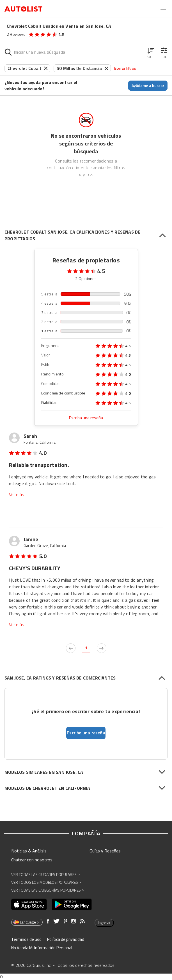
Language (27, 922)
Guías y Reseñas (105, 851)
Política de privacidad (66, 939)
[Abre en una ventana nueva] (29, 904)
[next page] (102, 648)
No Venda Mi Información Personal (42, 948)
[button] (151, 52)
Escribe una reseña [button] (86, 733)
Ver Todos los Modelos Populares (46, 882)
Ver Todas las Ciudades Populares (45, 874)
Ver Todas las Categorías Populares (48, 890)
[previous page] (71, 648)
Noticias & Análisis (29, 851)
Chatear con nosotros (32, 860)
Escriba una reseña (86, 418)
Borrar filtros (125, 68)
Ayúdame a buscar (148, 85)
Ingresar (104, 923)
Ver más (17, 494)
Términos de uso (26, 939)
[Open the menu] (163, 10)
